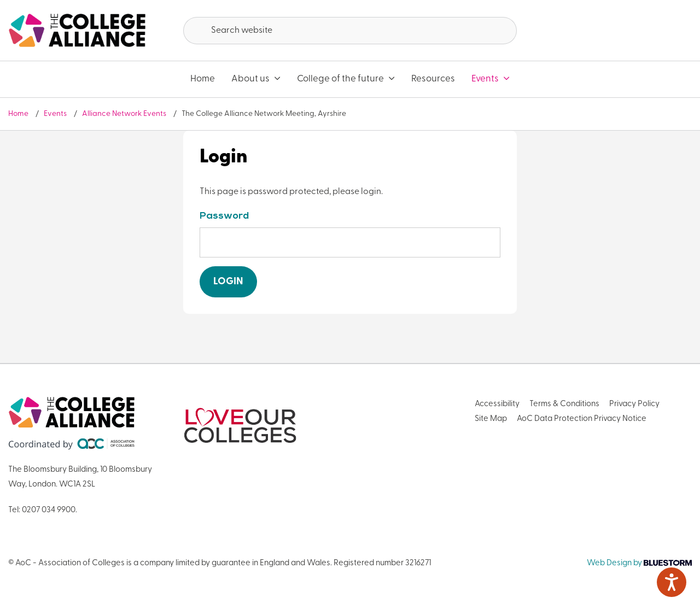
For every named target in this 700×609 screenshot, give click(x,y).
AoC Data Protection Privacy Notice (582, 419)
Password (224, 216)
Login (228, 282)
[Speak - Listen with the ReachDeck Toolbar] (672, 582)
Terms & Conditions (564, 404)
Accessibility (497, 404)
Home (203, 79)
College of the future (346, 79)
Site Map (491, 419)
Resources (433, 79)
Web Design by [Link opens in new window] (639, 563)
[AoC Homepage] (77, 31)
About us (256, 79)
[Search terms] (350, 31)
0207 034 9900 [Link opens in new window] (49, 510)
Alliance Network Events (125, 114)
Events (491, 79)
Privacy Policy (634, 404)
